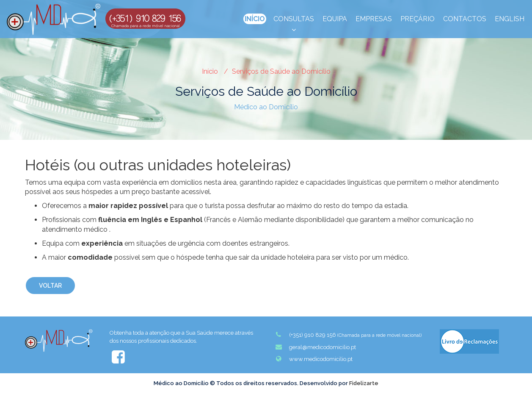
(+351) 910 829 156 (348, 335)
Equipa (335, 19)
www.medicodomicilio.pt (314, 359)
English (510, 19)
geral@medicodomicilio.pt (315, 347)
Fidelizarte (364, 383)
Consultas (294, 19)
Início (255, 19)
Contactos (465, 19)
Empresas (374, 19)
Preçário (418, 19)
